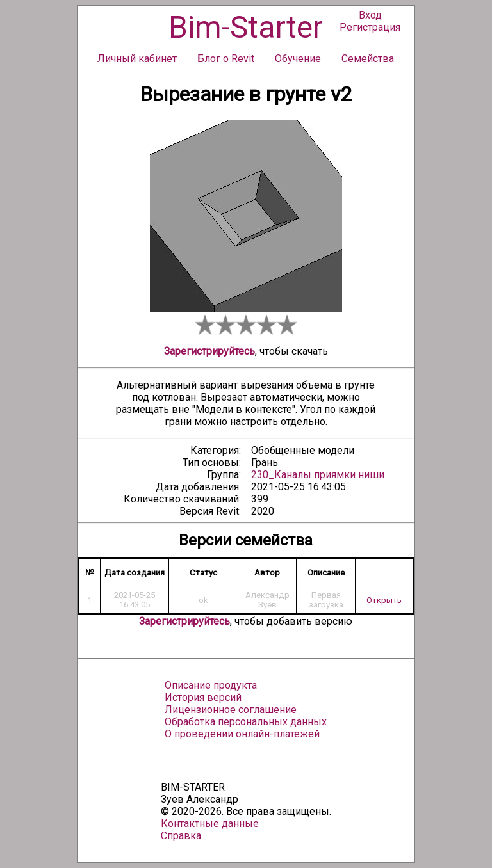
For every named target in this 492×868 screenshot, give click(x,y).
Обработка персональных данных (246, 722)
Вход (370, 15)
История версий (203, 697)
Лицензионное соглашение (231, 710)
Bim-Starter (246, 27)
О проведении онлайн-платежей (242, 734)
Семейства (368, 59)
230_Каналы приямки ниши (318, 475)
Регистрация (370, 27)
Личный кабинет (137, 59)
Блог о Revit (226, 59)
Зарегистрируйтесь (209, 351)
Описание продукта (211, 685)
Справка (181, 836)
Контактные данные (210, 824)
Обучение (298, 59)
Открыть (384, 600)
